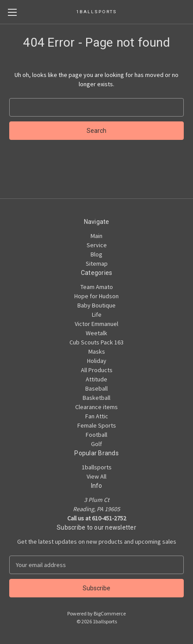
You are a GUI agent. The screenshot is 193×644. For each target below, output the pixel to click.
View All (96, 476)
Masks (97, 351)
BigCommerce (110, 613)
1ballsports (97, 467)
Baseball (96, 388)
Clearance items (96, 407)
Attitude (96, 379)
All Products (97, 370)
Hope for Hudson (96, 296)
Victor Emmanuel (96, 324)
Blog (96, 254)
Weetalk (96, 333)
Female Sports (97, 425)
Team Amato (97, 287)
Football (96, 435)
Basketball (96, 398)
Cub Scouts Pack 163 (96, 342)
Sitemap (97, 263)
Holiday (97, 361)
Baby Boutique (96, 305)
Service (97, 245)
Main (96, 236)
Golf (96, 444)
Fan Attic (97, 416)
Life (97, 315)
